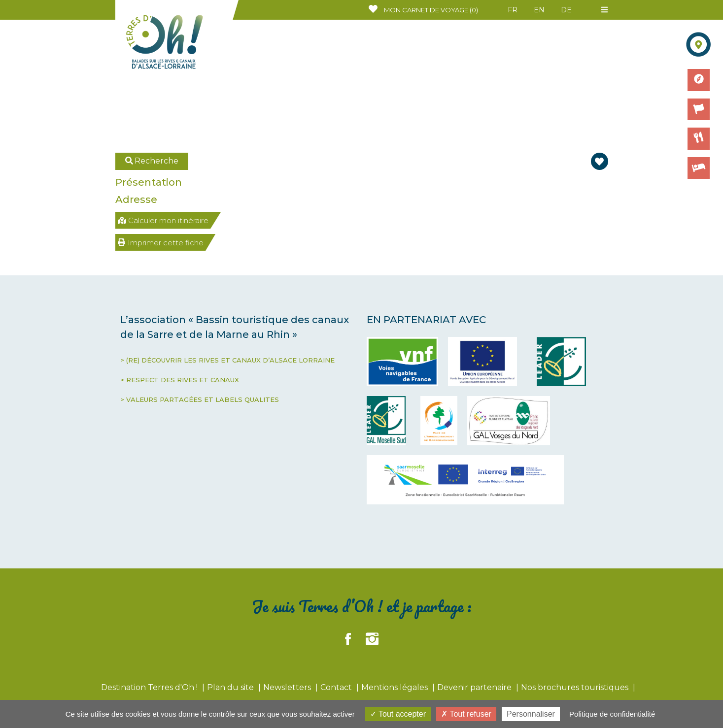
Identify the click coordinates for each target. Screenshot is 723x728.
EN (539, 10)
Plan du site (231, 687)
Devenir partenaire (475, 687)
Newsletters (288, 687)
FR (513, 10)
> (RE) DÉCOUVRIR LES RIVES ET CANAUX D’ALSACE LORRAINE (227, 360)
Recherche (152, 161)
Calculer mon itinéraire (163, 220)
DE (566, 10)
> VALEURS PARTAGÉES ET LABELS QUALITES (200, 399)
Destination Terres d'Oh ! (150, 687)
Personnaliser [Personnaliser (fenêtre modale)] (531, 714)
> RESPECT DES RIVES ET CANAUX (180, 380)
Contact (337, 687)
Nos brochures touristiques (576, 687)
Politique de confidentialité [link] (612, 714)
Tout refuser (466, 714)
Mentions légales (396, 687)
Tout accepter (398, 714)
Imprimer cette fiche (161, 243)
